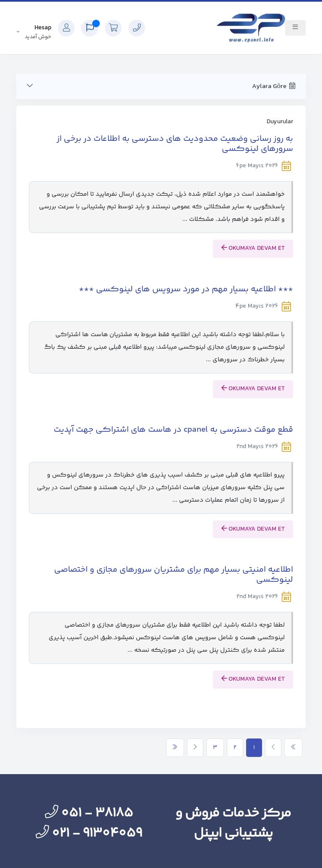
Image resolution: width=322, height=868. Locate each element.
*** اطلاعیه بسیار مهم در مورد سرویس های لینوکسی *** (186, 289)
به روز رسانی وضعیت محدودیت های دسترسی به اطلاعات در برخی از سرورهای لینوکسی (175, 144)
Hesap (38, 32)
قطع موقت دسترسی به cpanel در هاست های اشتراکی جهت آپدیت (173, 430)
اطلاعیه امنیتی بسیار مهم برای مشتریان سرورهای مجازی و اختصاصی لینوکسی (174, 575)
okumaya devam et (253, 248)
